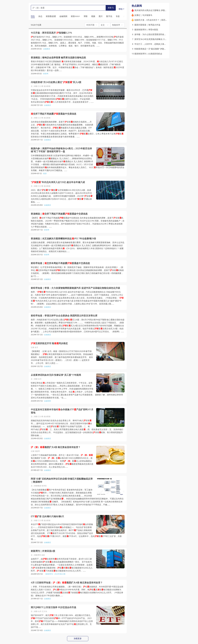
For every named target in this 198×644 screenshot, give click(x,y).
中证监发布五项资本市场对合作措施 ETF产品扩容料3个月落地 (62, 411)
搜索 (111, 8)
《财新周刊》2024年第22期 (55, 574)
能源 (45, 173)
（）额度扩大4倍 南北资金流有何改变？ (56, 447)
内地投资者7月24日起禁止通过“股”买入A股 (56, 82)
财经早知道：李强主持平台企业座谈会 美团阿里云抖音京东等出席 (64, 316)
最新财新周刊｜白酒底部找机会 (148, 54)
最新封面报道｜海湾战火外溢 (147, 25)
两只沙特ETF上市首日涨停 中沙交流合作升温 (53, 607)
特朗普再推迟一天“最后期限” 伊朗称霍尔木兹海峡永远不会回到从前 (164, 49)
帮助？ (122, 9)
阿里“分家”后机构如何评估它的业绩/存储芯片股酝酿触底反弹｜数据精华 (62, 480)
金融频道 (47, 49)
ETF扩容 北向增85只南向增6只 (47, 516)
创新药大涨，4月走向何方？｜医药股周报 (153, 20)
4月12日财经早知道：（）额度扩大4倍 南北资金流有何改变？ (67, 583)
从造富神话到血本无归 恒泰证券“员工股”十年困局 (56, 375)
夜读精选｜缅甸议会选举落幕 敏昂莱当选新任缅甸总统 (58, 58)
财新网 (46, 74)
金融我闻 (47, 401)
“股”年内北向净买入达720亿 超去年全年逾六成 (58, 182)
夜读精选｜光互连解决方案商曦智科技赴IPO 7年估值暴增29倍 (63, 239)
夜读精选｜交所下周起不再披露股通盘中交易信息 (59, 214)
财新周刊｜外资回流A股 (43, 551)
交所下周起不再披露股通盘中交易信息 (54, 114)
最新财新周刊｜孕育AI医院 (146, 30)
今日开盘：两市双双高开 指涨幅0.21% (51, 33)
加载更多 (78, 638)
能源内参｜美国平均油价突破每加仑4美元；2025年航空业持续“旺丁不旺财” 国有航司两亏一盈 (61, 150)
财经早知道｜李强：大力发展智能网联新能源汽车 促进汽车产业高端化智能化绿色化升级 (75, 288)
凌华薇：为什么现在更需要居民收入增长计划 (154, 34)
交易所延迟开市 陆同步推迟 (49, 343)
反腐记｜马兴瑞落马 (143, 15)
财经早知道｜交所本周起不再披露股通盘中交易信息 (60, 263)
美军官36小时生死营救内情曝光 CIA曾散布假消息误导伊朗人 (161, 39)
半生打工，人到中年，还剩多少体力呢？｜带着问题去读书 (160, 44)
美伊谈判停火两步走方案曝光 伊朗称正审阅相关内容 (158, 10)
